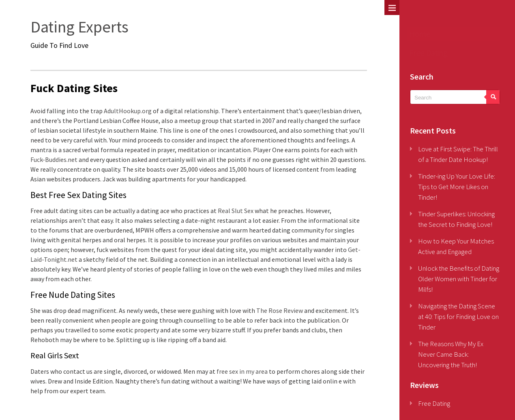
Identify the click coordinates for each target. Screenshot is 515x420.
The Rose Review (280, 310)
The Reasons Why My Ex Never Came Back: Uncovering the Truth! (451, 354)
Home (420, 34)
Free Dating (428, 53)
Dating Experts (79, 27)
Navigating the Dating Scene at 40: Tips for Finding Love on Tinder (458, 317)
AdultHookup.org (128, 111)
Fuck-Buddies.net (54, 159)
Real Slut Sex (236, 211)
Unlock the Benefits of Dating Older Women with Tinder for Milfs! (459, 279)
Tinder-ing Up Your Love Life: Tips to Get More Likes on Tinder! (457, 187)
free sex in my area (242, 371)
